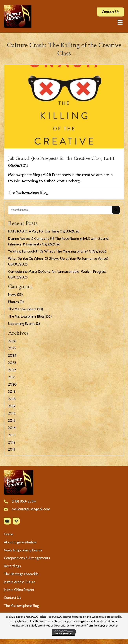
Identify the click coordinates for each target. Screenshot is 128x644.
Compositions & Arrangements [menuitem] (27, 558)
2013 (12, 435)
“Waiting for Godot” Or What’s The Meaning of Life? (48, 251)
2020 (12, 384)
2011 (11, 449)
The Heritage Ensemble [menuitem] (21, 574)
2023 (12, 363)
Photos (13, 302)
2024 (12, 356)
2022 (12, 370)
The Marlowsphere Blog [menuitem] (21, 606)
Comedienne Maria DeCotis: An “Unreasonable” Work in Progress (57, 272)
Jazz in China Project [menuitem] (19, 590)
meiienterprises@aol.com (31, 509)
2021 (12, 377)
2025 (12, 348)
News (12, 295)
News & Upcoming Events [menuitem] (23, 550)
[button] (7, 521)
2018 (12, 399)
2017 (12, 406)
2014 (12, 428)
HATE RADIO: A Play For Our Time (34, 231)
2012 (12, 442)
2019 (12, 392)
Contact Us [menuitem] (12, 598)
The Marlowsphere (22, 309)
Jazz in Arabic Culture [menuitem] (20, 582)
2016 (12, 413)
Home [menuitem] (8, 534)
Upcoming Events (22, 324)
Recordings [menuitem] (12, 566)
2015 (12, 421)
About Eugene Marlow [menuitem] (20, 542)
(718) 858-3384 (24, 501)
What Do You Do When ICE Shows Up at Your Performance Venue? (58, 259)
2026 (12, 341)
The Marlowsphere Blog (28, 192)
